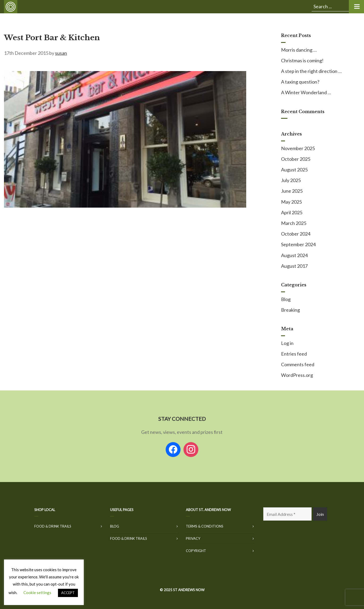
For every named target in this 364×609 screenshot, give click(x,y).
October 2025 (296, 159)
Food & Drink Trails (53, 526)
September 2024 (298, 244)
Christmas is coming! (302, 60)
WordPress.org (297, 375)
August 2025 (294, 170)
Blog (286, 299)
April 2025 (292, 212)
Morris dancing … (299, 50)
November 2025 (298, 148)
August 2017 (294, 266)
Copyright (196, 551)
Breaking (290, 310)
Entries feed (294, 354)
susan (61, 53)
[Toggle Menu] (356, 7)
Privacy (193, 538)
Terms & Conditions (205, 526)
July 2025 (291, 180)
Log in (287, 343)
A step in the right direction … (311, 71)
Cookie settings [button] (37, 592)
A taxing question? (300, 82)
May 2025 (291, 202)
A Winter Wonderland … (306, 92)
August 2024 (294, 255)
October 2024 (296, 234)
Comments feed (298, 364)
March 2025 (294, 223)
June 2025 (292, 191)
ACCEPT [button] (68, 593)
